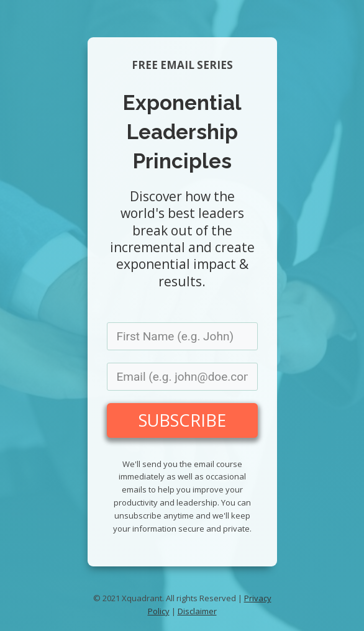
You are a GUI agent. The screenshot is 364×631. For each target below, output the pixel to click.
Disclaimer (197, 611)
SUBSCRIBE (182, 420)
